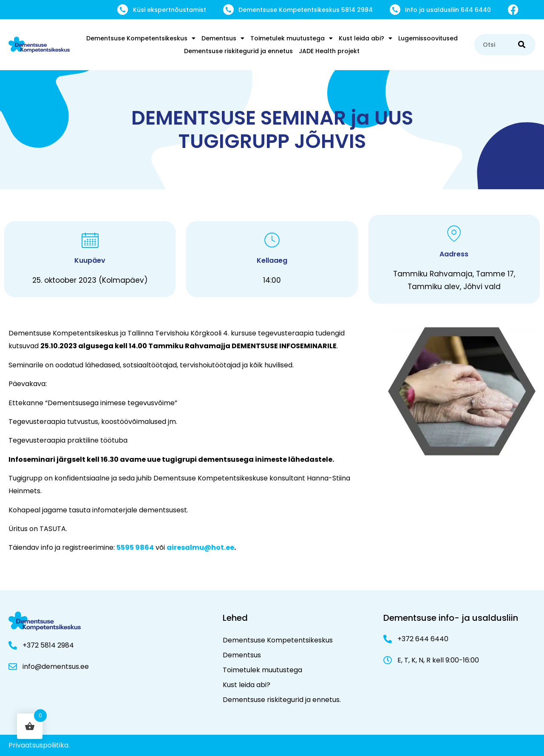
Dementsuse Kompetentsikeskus (141, 38)
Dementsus (223, 38)
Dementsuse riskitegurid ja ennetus (238, 51)
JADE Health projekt (329, 51)
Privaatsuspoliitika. (39, 745)
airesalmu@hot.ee (200, 547)
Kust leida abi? (365, 38)
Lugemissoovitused (428, 38)
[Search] (522, 45)
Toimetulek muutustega (292, 38)
